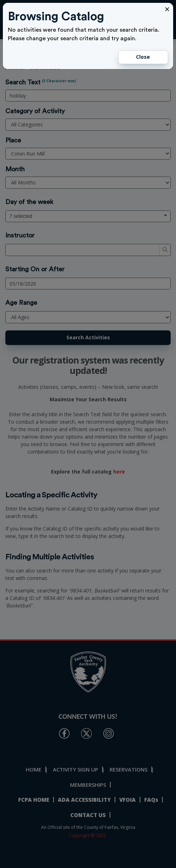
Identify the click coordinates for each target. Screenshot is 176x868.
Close (143, 57)
